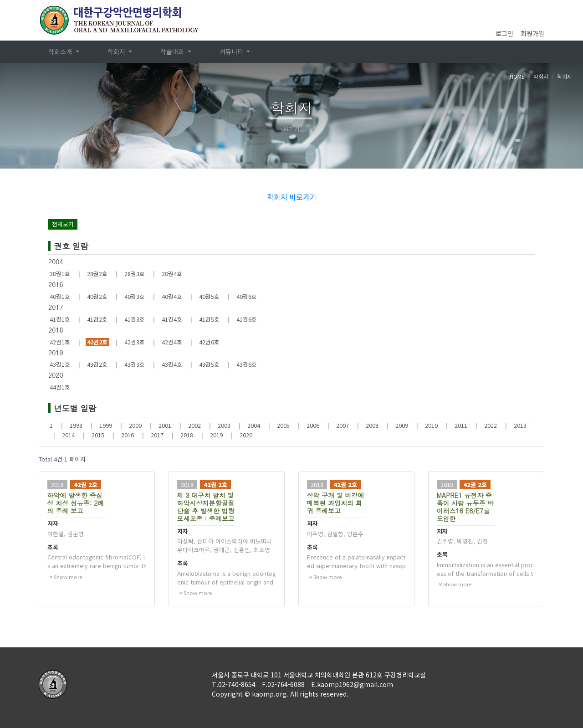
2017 (157, 435)
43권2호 (97, 364)
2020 (246, 435)
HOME (517, 76)
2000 (135, 426)
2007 (343, 426)
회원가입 (532, 33)
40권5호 (209, 297)
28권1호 (60, 274)
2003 (224, 426)
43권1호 (60, 364)
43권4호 (172, 364)
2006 (313, 426)
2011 (461, 426)
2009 (402, 426)
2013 (520, 426)
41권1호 (60, 319)
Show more (66, 577)
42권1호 (60, 342)
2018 (187, 435)
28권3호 (135, 274)
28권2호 (97, 274)
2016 (128, 435)
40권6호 (247, 297)
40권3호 (135, 297)
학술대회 (173, 51)
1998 (76, 426)
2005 (283, 426)
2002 (194, 426)
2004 (254, 426)
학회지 (117, 51)
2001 (165, 426)
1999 (106, 426)
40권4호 (172, 297)
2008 (372, 426)
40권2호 (97, 297)
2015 (98, 435)
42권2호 (97, 342)
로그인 (504, 33)
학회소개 (61, 51)
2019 (216, 435)
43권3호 (135, 364)
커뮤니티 (232, 51)
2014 (68, 435)
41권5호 (209, 319)
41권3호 (135, 319)
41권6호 (247, 319)
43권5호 (209, 364)
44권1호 (60, 387)
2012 (491, 426)
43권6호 (247, 364)
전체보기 (63, 224)
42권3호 (135, 342)
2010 (431, 426)
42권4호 (172, 342)
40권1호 (60, 297)
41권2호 (97, 319)
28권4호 (172, 274)
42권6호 (209, 342)
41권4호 (172, 319)
